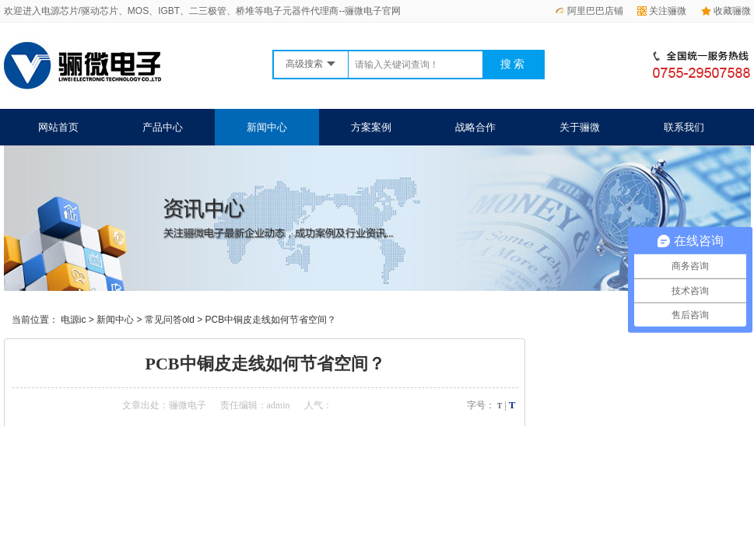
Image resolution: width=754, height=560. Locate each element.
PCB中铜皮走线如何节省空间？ (271, 320)
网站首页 (58, 127)
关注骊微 (662, 11)
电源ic (74, 320)
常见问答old (170, 320)
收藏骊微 (726, 11)
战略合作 (475, 127)
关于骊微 (580, 127)
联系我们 (684, 127)
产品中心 (163, 127)
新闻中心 (267, 127)
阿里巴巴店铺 (589, 11)
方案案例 (371, 127)
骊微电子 (188, 405)
